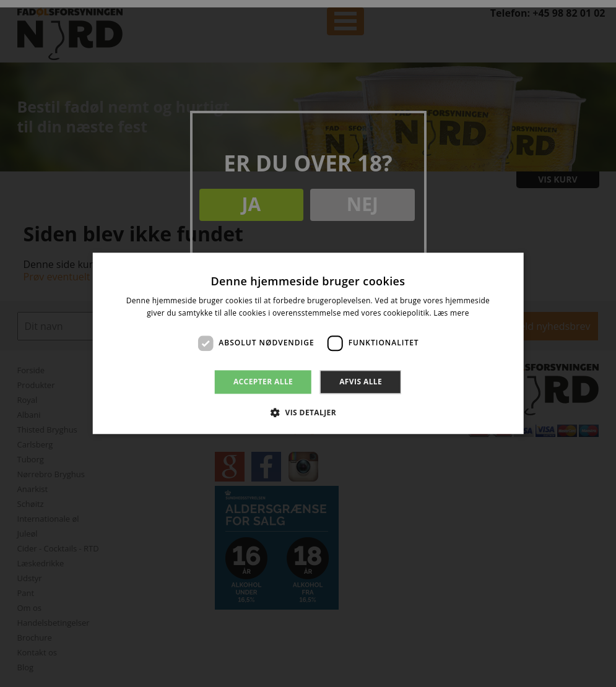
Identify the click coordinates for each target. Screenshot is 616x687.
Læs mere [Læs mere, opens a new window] (451, 313)
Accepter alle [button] (263, 382)
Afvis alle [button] (361, 382)
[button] (308, 413)
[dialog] (308, 343)
